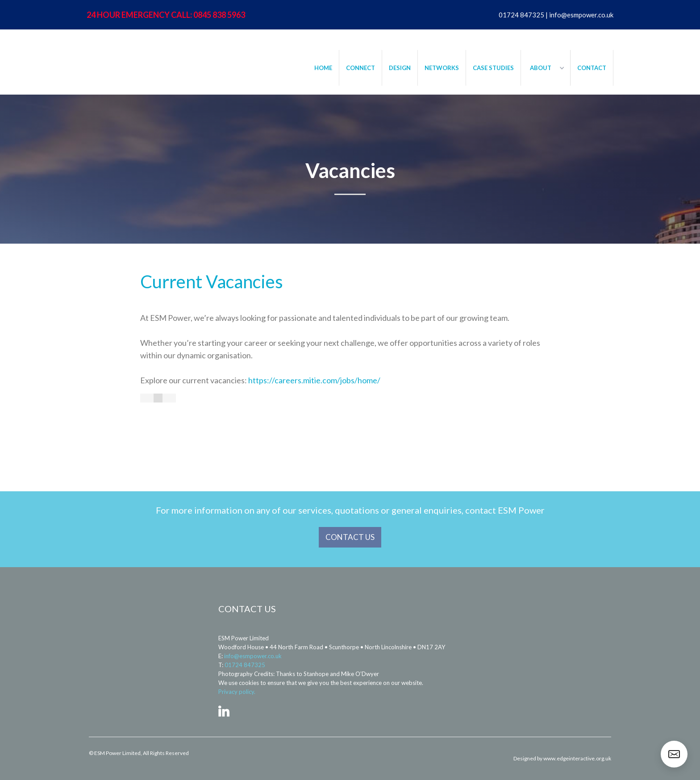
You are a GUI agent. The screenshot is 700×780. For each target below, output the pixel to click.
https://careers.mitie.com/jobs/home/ (314, 380)
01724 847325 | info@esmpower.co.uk (556, 15)
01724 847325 (245, 665)
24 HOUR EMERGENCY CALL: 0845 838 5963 (166, 15)
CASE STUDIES (493, 68)
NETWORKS (442, 68)
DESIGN (400, 68)
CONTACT (592, 68)
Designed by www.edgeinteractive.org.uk (562, 758)
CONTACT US (350, 537)
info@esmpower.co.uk (253, 656)
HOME (323, 68)
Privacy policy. (237, 692)
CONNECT (360, 68)
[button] (546, 68)
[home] (140, 56)
